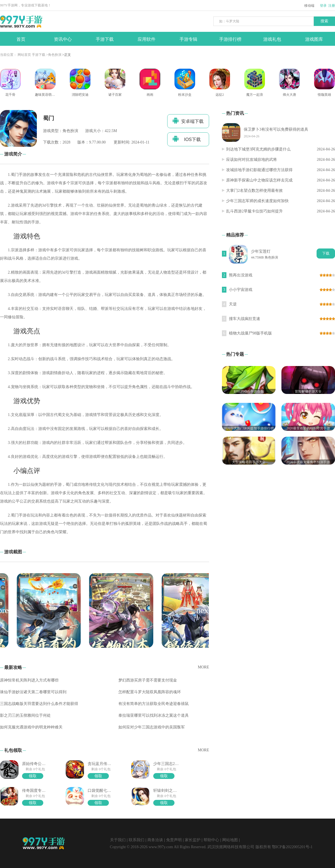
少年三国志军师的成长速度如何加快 (257, 201)
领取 (33, 776)
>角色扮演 (54, 55)
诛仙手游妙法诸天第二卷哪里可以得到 (33, 692)
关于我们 (118, 840)
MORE (204, 667)
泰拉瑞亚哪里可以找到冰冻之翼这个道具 (154, 715)
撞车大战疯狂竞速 (245, 319)
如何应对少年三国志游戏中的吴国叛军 (152, 727)
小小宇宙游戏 (241, 290)
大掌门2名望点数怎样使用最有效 (254, 191)
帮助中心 (211, 840)
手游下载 (39, 55)
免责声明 (174, 840)
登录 (323, 6)
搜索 (324, 21)
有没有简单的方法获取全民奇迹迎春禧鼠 (154, 704)
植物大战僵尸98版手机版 (250, 333)
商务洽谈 (155, 840)
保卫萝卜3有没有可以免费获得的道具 (276, 129)
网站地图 (230, 840)
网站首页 (24, 55)
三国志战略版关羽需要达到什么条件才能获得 (39, 704)
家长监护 (193, 840)
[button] (204, 610)
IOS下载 (187, 139)
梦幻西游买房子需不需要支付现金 (148, 680)
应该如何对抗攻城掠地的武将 (252, 160)
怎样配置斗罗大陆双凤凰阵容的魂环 (150, 692)
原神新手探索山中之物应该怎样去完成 (259, 180)
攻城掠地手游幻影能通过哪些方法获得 (259, 170)
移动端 (309, 6)
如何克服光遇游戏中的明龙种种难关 (31, 727)
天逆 (233, 304)
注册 (332, 6)
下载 (326, 253)
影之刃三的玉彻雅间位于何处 (25, 715)
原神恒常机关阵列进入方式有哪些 (29, 680)
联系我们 (137, 840)
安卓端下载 (188, 121)
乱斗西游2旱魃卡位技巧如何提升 (254, 211)
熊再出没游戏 (241, 275)
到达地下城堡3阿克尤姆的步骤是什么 (258, 149)
